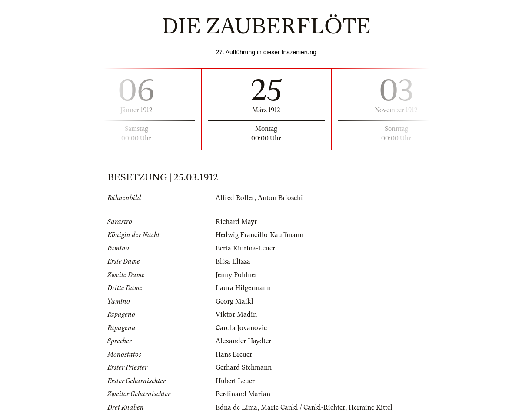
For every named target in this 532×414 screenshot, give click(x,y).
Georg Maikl (234, 301)
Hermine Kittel (371, 407)
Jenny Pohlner (236, 275)
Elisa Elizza (233, 261)
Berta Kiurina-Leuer (245, 248)
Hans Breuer (234, 354)
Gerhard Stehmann (244, 367)
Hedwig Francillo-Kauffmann (259, 235)
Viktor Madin (236, 314)
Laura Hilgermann (243, 288)
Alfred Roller (235, 198)
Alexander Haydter (243, 341)
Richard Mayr (236, 222)
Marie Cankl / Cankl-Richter (303, 407)
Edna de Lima (236, 407)
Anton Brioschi (280, 198)
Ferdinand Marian (243, 394)
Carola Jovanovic (241, 328)
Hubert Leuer (235, 381)
